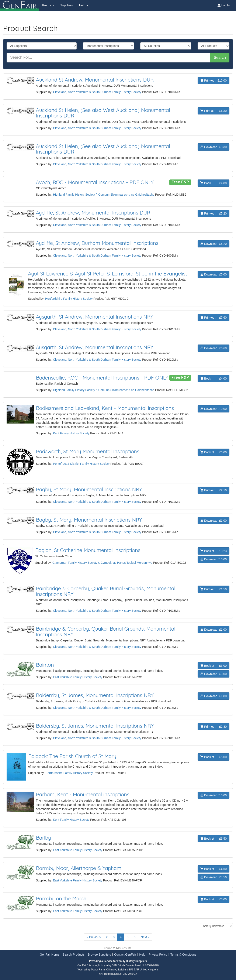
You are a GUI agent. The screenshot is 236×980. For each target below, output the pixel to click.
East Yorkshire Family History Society (78, 677)
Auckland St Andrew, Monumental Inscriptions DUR (95, 80)
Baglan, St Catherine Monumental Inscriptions (88, 550)
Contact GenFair (125, 955)
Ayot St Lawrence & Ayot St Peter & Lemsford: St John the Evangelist (107, 274)
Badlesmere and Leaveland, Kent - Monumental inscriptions (105, 408)
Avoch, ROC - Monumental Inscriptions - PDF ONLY (95, 182)
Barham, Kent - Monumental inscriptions (83, 794)
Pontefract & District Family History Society (81, 464)
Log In (224, 5)
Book (214, 183)
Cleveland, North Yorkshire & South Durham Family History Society (97, 92)
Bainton (45, 665)
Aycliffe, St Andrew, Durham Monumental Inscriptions (97, 243)
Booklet (214, 452)
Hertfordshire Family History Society (69, 299)
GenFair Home (50, 955)
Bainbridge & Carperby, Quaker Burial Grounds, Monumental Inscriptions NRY (106, 591)
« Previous (94, 937)
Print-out (214, 80)
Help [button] (84, 5)
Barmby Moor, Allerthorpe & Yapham (79, 868)
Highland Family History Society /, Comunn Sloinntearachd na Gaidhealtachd (104, 195)
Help (142, 955)
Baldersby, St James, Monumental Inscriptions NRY (95, 695)
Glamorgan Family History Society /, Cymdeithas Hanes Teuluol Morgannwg (102, 563)
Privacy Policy (158, 955)
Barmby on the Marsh (61, 898)
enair (20, 5)
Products (48, 5)
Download (214, 147)
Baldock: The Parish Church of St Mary (72, 756)
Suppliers (66, 5)
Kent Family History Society (71, 433)
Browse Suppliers (99, 955)
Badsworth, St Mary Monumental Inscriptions (88, 451)
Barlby (43, 838)
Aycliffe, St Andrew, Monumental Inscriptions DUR (93, 213)
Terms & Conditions (183, 955)
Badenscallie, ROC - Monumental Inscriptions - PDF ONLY (102, 378)
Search (220, 58)
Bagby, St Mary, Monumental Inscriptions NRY (89, 489)
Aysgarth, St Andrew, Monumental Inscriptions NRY (95, 317)
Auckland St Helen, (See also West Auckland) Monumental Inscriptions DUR (103, 113)
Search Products (74, 955)
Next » (145, 937)
